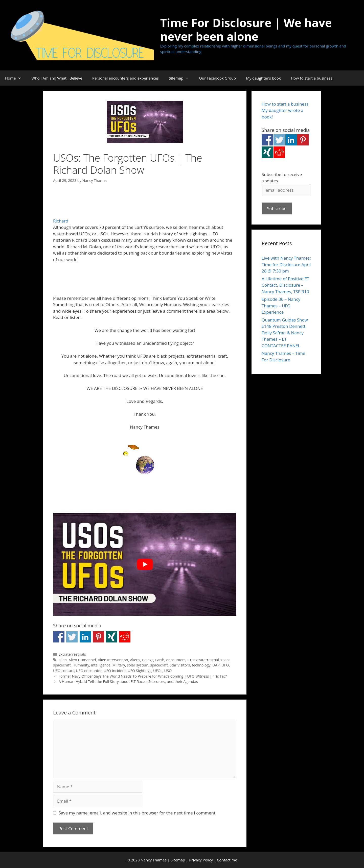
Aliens (135, 660)
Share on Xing (112, 637)
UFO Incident (115, 671)
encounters (176, 660)
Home (16, 78)
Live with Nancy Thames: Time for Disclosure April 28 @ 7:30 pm (286, 264)
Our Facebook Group (217, 78)
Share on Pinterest (98, 637)
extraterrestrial (206, 660)
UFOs (158, 671)
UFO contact (64, 671)
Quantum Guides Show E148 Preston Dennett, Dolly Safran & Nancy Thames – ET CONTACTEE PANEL (285, 333)
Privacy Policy (201, 860)
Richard (61, 221)
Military (119, 665)
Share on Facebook (59, 637)
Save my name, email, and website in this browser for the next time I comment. (138, 813)
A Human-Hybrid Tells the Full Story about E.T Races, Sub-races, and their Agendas (128, 681)
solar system (138, 665)
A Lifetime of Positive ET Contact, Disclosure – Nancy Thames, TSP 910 (285, 285)
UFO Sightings (140, 671)
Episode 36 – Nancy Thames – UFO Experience (281, 306)
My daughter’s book (263, 78)
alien (63, 660)
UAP (216, 665)
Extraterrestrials (72, 654)
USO (168, 671)
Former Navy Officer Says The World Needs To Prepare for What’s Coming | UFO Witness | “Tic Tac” (143, 676)
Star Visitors (180, 665)
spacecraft (159, 665)
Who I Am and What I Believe (57, 78)
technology (201, 665)
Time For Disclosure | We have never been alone (246, 29)
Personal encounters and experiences (126, 78)
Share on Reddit (125, 637)
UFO (225, 665)
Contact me (227, 860)
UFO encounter (89, 671)
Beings (148, 660)
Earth (160, 660)
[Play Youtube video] (145, 564)
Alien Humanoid (82, 660)
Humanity (81, 665)
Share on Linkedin (85, 637)
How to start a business (312, 78)
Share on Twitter (72, 637)
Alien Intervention (113, 660)
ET (189, 660)
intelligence (101, 665)
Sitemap (181, 78)
